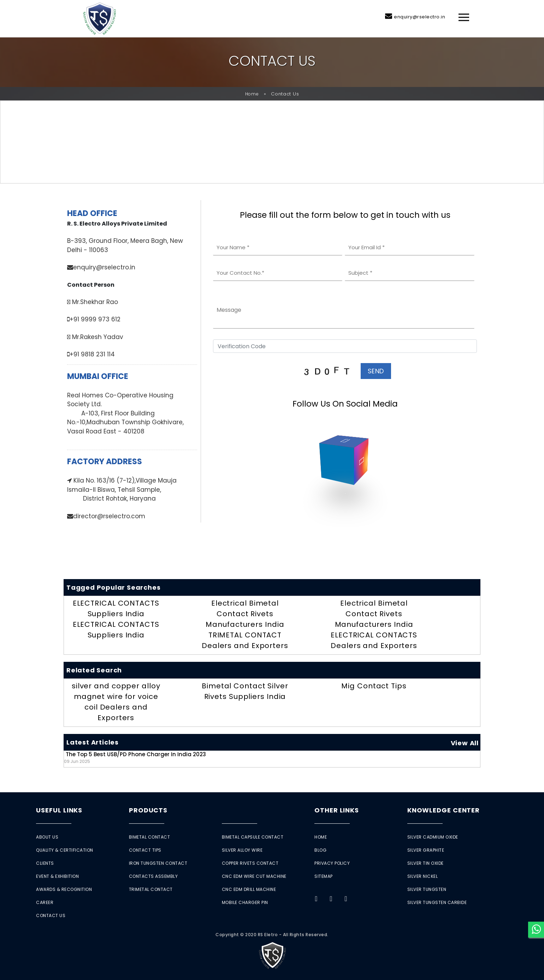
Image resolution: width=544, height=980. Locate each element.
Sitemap (324, 876)
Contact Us (51, 915)
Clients (45, 863)
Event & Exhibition (57, 876)
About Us (47, 837)
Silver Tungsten (427, 889)
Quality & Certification (65, 850)
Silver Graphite (426, 850)
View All (465, 743)
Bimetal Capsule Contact (253, 837)
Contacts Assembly (153, 876)
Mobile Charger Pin (245, 902)
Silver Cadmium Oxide (433, 837)
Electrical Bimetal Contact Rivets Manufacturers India (245, 614)
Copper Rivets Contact (250, 863)
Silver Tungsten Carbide (437, 902)
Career (45, 902)
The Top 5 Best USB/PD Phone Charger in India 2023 (135, 757)
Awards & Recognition (64, 889)
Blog (320, 850)
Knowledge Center (444, 810)
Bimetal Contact (150, 837)
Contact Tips (145, 850)
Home (252, 94)
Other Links (337, 810)
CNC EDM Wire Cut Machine (254, 876)
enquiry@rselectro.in (419, 17)
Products (148, 810)
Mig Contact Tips (374, 686)
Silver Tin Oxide (425, 863)
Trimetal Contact (151, 889)
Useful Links (59, 810)
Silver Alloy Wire (242, 850)
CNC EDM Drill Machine (249, 889)
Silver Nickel (423, 876)
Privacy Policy (332, 863)
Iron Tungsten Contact (158, 863)
